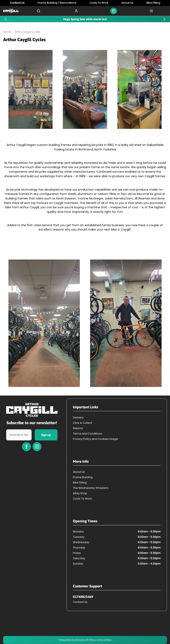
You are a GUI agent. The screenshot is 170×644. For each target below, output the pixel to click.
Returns (78, 428)
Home (7, 32)
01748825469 (83, 597)
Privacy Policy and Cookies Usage (95, 439)
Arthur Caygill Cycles (27, 32)
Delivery (78, 417)
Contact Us (80, 602)
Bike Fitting (80, 483)
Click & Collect (82, 423)
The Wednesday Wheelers (91, 488)
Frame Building (83, 477)
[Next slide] (164, 19)
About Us (79, 472)
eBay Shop (80, 493)
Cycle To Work (82, 499)
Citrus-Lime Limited (100, 640)
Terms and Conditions (88, 434)
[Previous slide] (6, 19)
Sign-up (46, 435)
